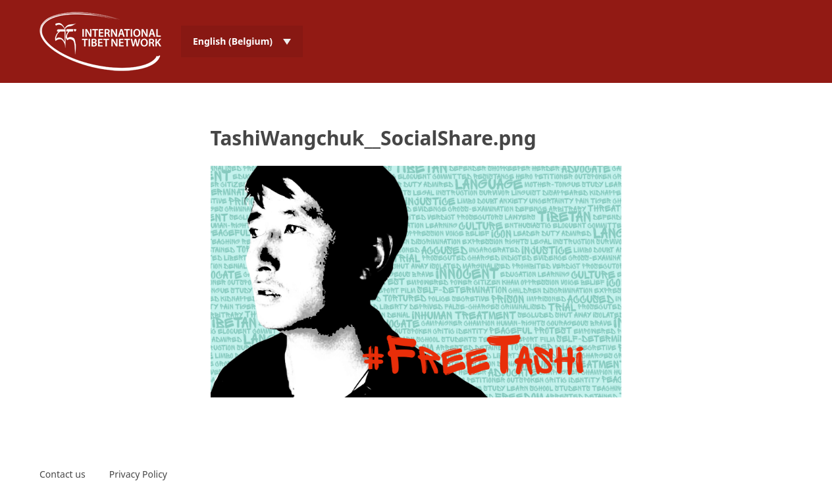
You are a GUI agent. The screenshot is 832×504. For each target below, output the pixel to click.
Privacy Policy (138, 474)
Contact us (63, 474)
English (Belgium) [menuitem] (233, 41)
